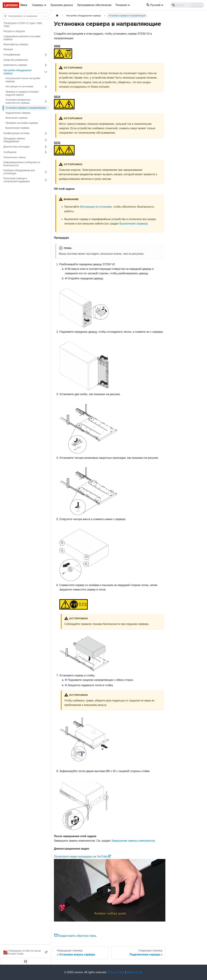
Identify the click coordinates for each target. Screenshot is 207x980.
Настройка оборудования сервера (17, 72)
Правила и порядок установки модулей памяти (22, 93)
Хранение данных (62, 5)
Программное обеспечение (94, 5)
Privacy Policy (116, 972)
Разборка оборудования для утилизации (19, 172)
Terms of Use (135, 972)
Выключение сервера (17, 128)
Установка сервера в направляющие (26, 108)
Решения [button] (121, 5)
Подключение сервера (18, 113)
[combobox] (9, 16)
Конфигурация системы (16, 133)
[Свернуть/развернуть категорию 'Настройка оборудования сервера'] (46, 72)
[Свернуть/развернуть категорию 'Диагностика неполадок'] (46, 147)
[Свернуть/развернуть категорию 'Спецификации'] (46, 55)
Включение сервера (17, 118)
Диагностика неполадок (17, 147)
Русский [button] (153, 5)
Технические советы (15, 157)
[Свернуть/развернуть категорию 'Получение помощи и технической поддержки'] (46, 180)
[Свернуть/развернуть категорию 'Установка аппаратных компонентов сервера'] (46, 101)
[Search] (187, 5)
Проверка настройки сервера (22, 123)
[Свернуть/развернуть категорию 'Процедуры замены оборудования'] (46, 140)
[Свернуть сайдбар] (26, 961)
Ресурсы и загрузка (14, 31)
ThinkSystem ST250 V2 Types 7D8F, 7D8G (23, 25)
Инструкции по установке (19, 86)
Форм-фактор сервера (16, 44)
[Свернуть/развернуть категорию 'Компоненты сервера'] (46, 65)
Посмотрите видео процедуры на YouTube (82, 856)
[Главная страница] (57, 16)
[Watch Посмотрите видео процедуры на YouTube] (110, 890)
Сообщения (10, 152)
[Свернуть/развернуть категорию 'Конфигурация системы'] (46, 133)
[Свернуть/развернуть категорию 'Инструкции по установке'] (46, 87)
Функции (8, 49)
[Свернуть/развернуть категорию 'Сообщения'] (46, 152)
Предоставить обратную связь (75, 936)
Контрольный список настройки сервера (23, 80)
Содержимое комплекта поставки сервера (22, 38)
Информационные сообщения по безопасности (22, 164)
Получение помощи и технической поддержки (17, 180)
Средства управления (16, 60)
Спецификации (12, 55)
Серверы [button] (38, 5)
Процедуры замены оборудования (14, 140)
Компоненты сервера (15, 65)
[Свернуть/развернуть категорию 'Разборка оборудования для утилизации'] (46, 172)
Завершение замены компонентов (133, 841)
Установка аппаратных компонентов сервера (18, 101)
